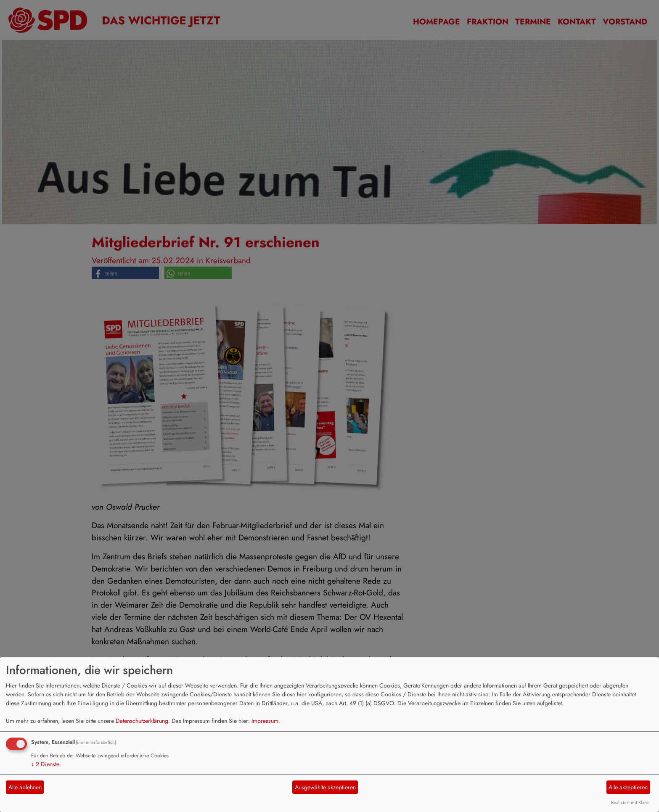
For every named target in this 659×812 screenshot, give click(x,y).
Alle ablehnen (25, 787)
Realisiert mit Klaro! (630, 802)
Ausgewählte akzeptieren (325, 787)
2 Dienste (45, 764)
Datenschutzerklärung (142, 721)
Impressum (265, 721)
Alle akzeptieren (628, 787)
